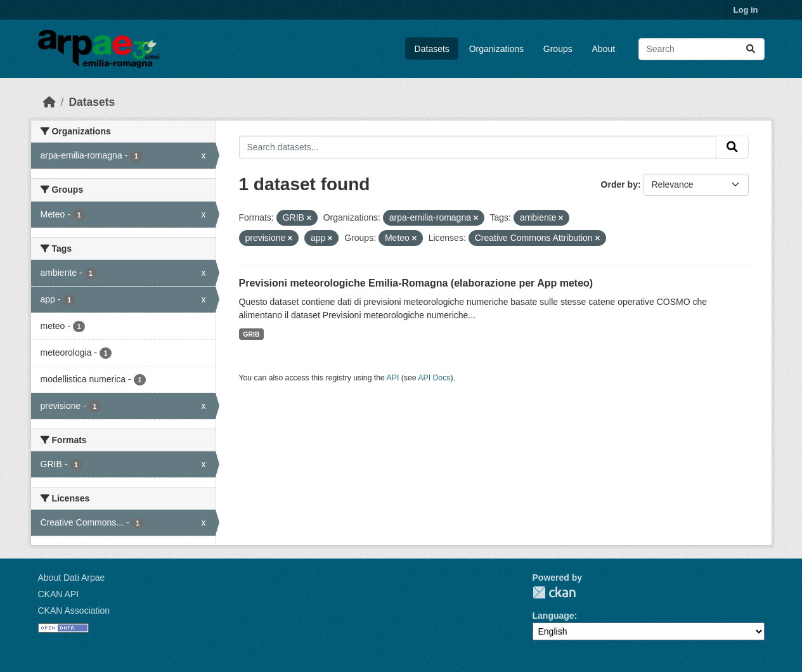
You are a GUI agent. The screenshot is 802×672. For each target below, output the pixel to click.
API (393, 378)
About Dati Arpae (72, 578)
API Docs (434, 378)
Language (553, 616)
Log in (746, 10)
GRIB (251, 334)
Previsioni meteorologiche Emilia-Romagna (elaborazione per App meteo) (416, 283)
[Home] (49, 102)
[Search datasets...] (702, 49)
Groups (558, 49)
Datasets (432, 49)
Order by (619, 184)
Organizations (496, 49)
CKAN (554, 592)
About (604, 49)
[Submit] (751, 49)
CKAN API (59, 594)
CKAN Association (74, 611)
